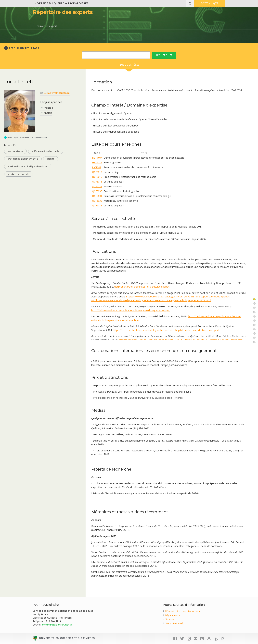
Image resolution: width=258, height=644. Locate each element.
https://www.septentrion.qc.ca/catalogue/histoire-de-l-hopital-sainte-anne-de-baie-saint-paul (166, 330)
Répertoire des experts (63, 12)
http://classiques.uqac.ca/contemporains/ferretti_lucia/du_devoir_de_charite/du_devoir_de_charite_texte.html (181, 340)
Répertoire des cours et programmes (184, 611)
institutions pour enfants (23, 159)
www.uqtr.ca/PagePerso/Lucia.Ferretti (27, 137)
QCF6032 (97, 201)
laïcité (51, 159)
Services (170, 619)
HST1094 (97, 158)
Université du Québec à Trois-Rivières (61, 3)
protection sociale (19, 174)
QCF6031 (97, 196)
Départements (173, 615)
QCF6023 (97, 186)
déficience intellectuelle (46, 151)
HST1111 (97, 162)
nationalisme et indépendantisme (28, 166)
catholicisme (15, 151)
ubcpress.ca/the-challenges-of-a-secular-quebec (142, 287)
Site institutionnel (174, 623)
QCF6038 (97, 206)
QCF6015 (97, 177)
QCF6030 (97, 191)
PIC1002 (97, 167)
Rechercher (164, 55)
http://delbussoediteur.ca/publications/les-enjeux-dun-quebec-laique (131, 310)
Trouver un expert (46, 26)
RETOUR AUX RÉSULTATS (24, 48)
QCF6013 (97, 172)
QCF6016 (97, 182)
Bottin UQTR (210, 3)
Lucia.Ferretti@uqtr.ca (57, 93)
